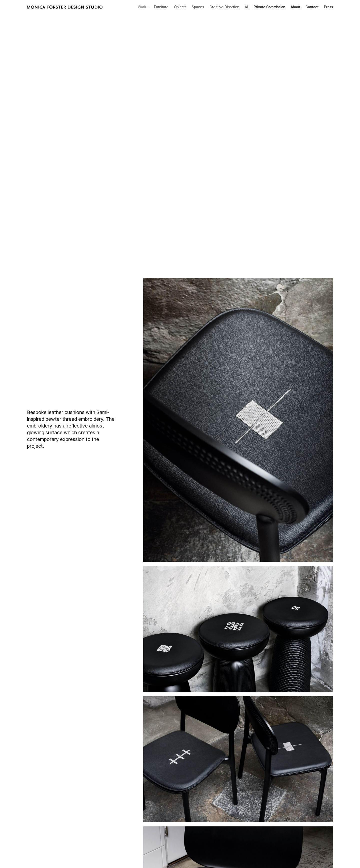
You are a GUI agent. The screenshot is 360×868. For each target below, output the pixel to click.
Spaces (198, 7)
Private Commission (269, 7)
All (247, 7)
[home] (65, 7)
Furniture (161, 7)
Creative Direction (224, 7)
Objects (180, 7)
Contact (312, 7)
